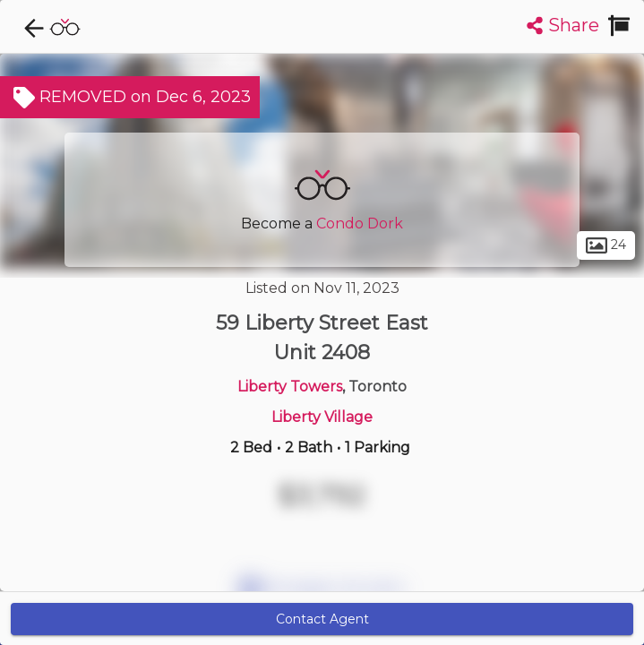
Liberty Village (322, 417)
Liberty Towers (290, 387)
